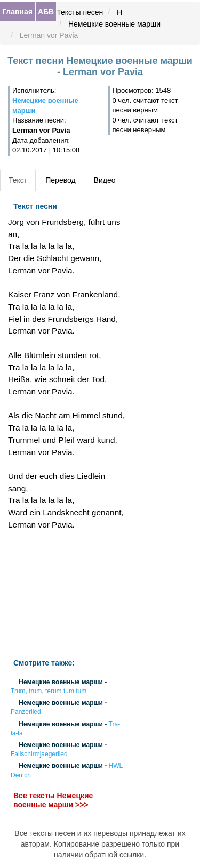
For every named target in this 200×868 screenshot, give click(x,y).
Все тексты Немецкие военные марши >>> (53, 800)
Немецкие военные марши (114, 24)
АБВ (46, 12)
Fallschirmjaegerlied (39, 755)
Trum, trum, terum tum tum (49, 691)
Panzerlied (26, 712)
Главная (17, 12)
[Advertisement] (67, 595)
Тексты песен (80, 12)
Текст (18, 180)
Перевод (60, 180)
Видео (105, 180)
